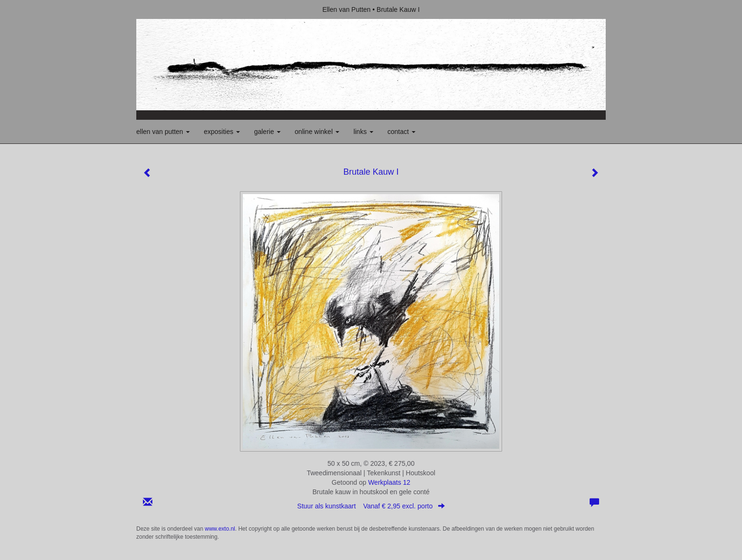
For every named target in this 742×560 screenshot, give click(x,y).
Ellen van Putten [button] (163, 132)
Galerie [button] (267, 132)
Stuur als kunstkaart (371, 506)
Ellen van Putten (346, 9)
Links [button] (363, 132)
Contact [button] (402, 132)
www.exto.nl (220, 529)
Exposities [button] (222, 132)
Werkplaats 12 (389, 482)
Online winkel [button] (317, 132)
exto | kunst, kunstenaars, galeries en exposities (163, 9)
